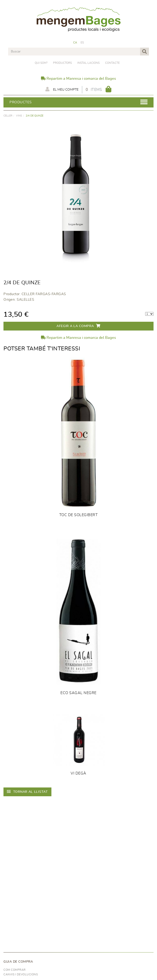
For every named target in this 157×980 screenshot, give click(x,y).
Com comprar (15, 970)
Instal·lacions (88, 63)
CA (75, 43)
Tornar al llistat (27, 792)
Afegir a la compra (78, 326)
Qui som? (41, 63)
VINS (19, 116)
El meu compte (62, 89)
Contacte (112, 63)
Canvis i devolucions (21, 974)
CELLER (8, 116)
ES (82, 43)
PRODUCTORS (62, 63)
